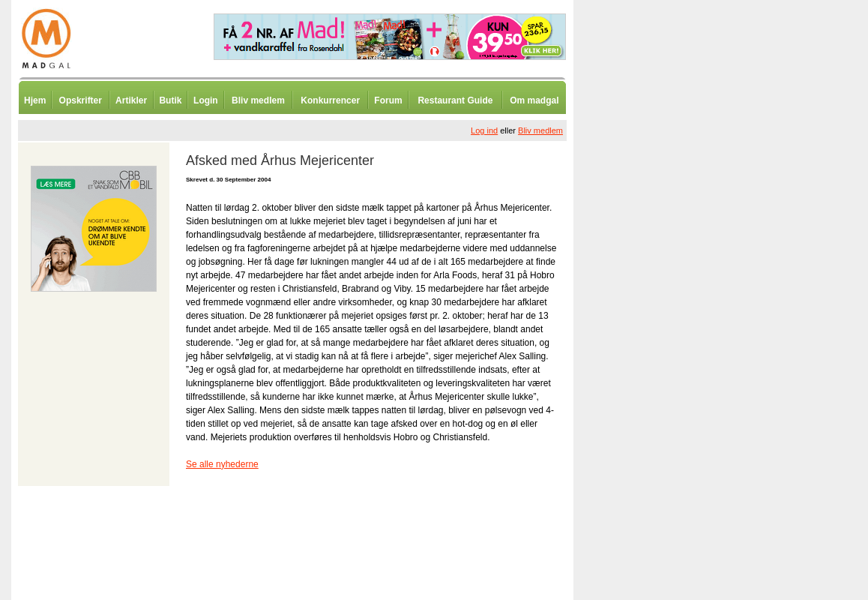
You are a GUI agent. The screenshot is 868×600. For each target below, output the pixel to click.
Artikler (131, 100)
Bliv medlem (258, 100)
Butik (170, 100)
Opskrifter (81, 100)
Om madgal (534, 100)
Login (206, 100)
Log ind (484, 130)
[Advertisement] (652, 371)
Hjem (35, 100)
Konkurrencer (330, 100)
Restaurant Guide (455, 100)
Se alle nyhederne (222, 464)
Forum (388, 100)
